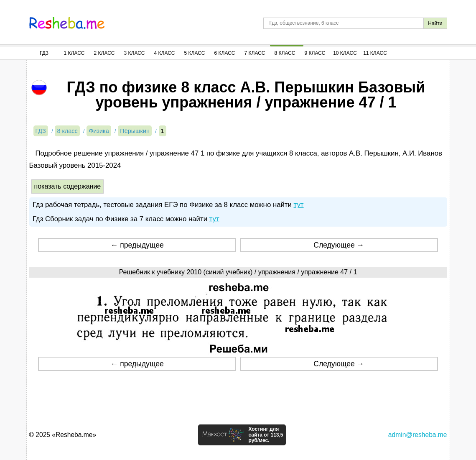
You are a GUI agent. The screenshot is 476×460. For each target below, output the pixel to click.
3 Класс (135, 53)
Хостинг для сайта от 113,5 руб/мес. (266, 435)
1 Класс (74, 53)
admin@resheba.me (418, 435)
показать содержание (68, 186)
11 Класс (375, 53)
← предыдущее (137, 245)
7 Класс (255, 53)
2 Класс (104, 53)
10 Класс (345, 53)
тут (299, 205)
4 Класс (165, 53)
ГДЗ (44, 53)
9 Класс (315, 53)
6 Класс (225, 53)
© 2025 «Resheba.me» (63, 435)
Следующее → (339, 245)
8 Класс (285, 53)
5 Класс (195, 53)
